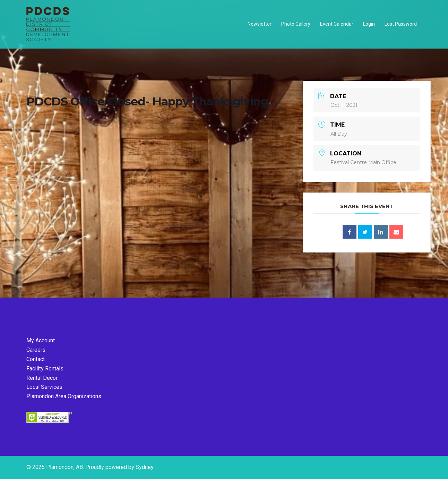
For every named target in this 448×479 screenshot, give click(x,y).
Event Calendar (337, 24)
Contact (36, 359)
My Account (41, 340)
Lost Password (401, 24)
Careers (36, 350)
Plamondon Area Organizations (64, 396)
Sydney (145, 467)
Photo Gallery (296, 24)
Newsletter (260, 24)
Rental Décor (42, 378)
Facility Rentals (45, 369)
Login (369, 24)
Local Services (44, 387)
